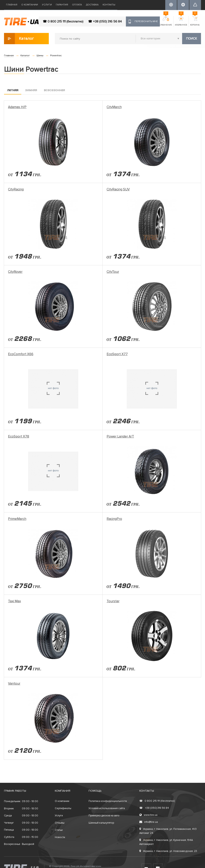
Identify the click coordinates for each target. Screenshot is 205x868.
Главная (12, 5)
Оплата (77, 5)
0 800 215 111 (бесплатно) (157, 801)
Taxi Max (14, 601)
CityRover (15, 272)
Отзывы (60, 823)
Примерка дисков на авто (104, 816)
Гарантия (62, 5)
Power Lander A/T (120, 436)
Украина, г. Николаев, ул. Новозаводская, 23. (168, 851)
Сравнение (166, 21)
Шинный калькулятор (101, 823)
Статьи (59, 830)
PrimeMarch (17, 519)
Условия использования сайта (107, 808)
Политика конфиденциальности (108, 801)
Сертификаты (63, 808)
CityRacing (16, 189)
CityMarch (114, 107)
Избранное (181, 21)
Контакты (109, 5)
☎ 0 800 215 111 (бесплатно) (63, 21)
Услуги (47, 5)
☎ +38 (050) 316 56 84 (105, 21)
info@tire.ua (149, 822)
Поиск (192, 39)
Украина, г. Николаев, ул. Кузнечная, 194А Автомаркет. (166, 842)
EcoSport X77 (117, 354)
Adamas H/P (17, 107)
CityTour (113, 272)
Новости (60, 837)
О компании (30, 5)
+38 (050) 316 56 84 (154, 808)
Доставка (92, 5)
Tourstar (113, 601)
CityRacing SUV (118, 189)
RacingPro (114, 519)
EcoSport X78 (19, 436)
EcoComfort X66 (21, 354)
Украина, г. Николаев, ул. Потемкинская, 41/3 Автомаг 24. (168, 831)
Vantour (14, 683)
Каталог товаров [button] (19, 39)
